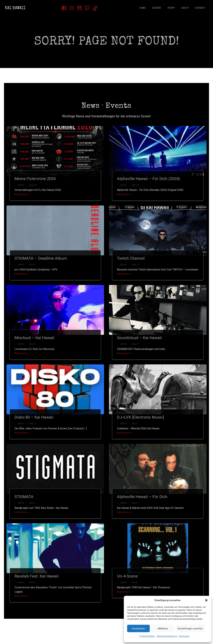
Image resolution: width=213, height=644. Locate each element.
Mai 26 (136, 188)
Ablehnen (163, 628)
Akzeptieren (138, 628)
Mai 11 (33, 352)
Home (142, 8)
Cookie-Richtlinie (147, 636)
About (185, 8)
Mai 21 (33, 268)
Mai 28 (33, 188)
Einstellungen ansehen (190, 628)
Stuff (171, 8)
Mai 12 (136, 268)
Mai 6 (135, 432)
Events (156, 8)
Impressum (184, 636)
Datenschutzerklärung (167, 636)
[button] (206, 600)
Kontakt (200, 8)
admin (21, 188)
